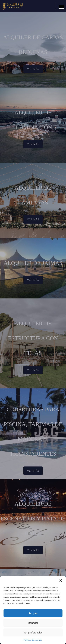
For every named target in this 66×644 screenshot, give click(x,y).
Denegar (33, 623)
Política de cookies (33, 640)
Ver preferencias (33, 632)
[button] (61, 581)
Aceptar (33, 613)
